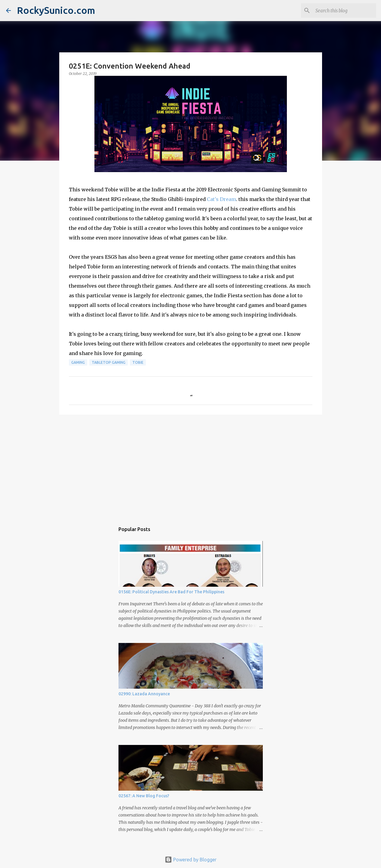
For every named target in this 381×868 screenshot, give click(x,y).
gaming (78, 362)
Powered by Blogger (191, 860)
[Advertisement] (191, 466)
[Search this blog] (345, 11)
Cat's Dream (221, 199)
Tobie (138, 362)
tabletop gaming (109, 362)
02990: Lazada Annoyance (144, 694)
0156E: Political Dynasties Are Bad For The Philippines (171, 592)
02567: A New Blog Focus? (144, 796)
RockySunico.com (56, 10)
